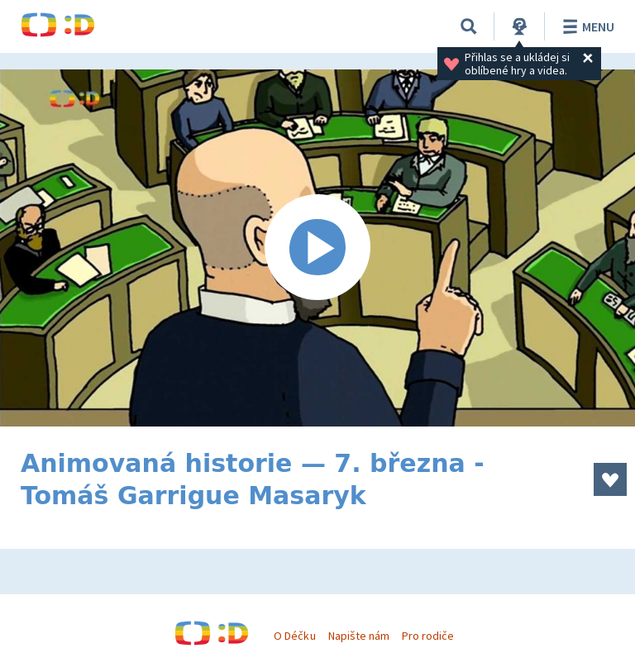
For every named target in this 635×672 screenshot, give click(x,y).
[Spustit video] (317, 248)
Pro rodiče (428, 636)
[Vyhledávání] (469, 26)
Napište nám (359, 636)
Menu (586, 26)
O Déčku (294, 636)
